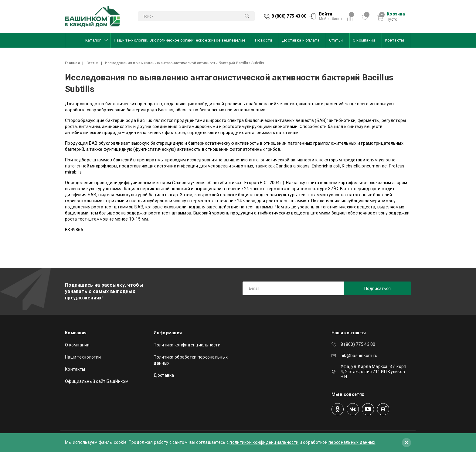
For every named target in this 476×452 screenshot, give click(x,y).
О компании (364, 40)
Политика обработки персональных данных (191, 360)
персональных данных (352, 442)
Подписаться (377, 288)
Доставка (164, 375)
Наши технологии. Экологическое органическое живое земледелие (180, 40)
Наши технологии (83, 357)
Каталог (94, 40)
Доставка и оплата (301, 40)
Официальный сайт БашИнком (97, 381)
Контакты (394, 40)
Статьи (336, 40)
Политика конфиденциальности (187, 345)
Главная (72, 63)
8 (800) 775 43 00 (289, 16)
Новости (263, 40)
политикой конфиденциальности (264, 442)
